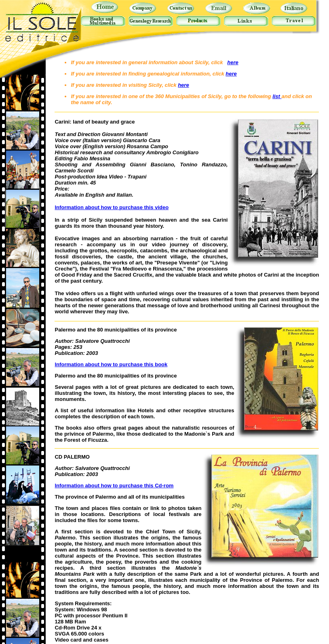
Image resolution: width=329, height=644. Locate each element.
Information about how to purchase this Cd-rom (114, 486)
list (277, 96)
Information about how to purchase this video (112, 207)
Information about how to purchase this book (111, 364)
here (233, 62)
